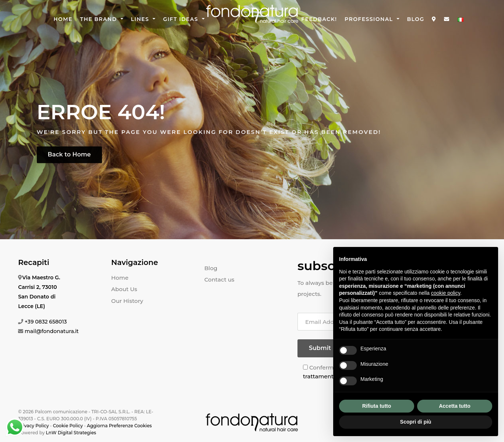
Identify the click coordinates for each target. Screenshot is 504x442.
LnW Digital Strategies (71, 433)
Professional (370, 19)
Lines (141, 19)
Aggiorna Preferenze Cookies (119, 426)
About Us (124, 289)
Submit (320, 348)
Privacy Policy (33, 426)
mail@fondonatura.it (52, 331)
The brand (100, 19)
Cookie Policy (68, 426)
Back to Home (69, 157)
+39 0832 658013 (46, 322)
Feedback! (319, 19)
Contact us (219, 280)
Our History (127, 301)
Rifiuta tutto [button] (377, 406)
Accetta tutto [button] (455, 406)
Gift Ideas (182, 19)
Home (63, 19)
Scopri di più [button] (416, 422)
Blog (415, 19)
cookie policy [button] (446, 293)
